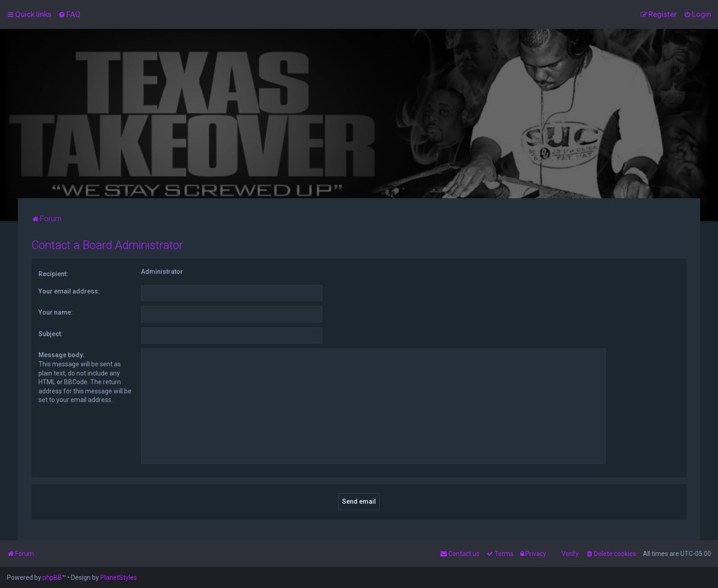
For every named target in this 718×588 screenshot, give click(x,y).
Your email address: (69, 291)
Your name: (56, 312)
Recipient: (53, 274)
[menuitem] (69, 14)
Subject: (51, 334)
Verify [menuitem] (570, 554)
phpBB (52, 577)
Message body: (62, 355)
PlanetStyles (119, 577)
